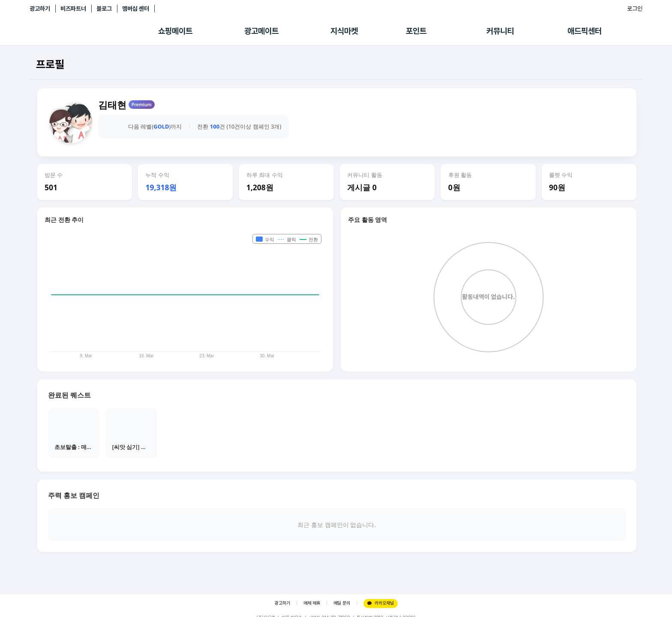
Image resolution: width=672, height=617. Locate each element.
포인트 (416, 31)
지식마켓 (344, 31)
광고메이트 (261, 31)
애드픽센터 (585, 31)
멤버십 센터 (136, 9)
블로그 (104, 9)
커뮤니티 (500, 31)
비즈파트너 (73, 9)
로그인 (635, 9)
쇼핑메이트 (175, 31)
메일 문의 (342, 603)
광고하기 (40, 9)
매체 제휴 (312, 603)
